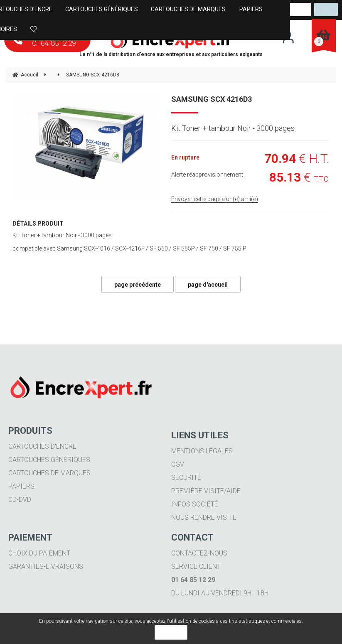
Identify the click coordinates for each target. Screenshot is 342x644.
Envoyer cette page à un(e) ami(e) (215, 199)
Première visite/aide (206, 491)
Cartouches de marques (49, 473)
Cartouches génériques (49, 460)
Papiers (21, 486)
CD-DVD (20, 500)
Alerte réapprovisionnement (207, 175)
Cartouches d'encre (42, 446)
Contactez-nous (199, 553)
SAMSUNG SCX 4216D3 (212, 99)
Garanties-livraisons (46, 567)
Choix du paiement (39, 553)
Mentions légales (202, 451)
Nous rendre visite (204, 517)
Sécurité (186, 478)
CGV (178, 464)
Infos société (195, 504)
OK (171, 632)
